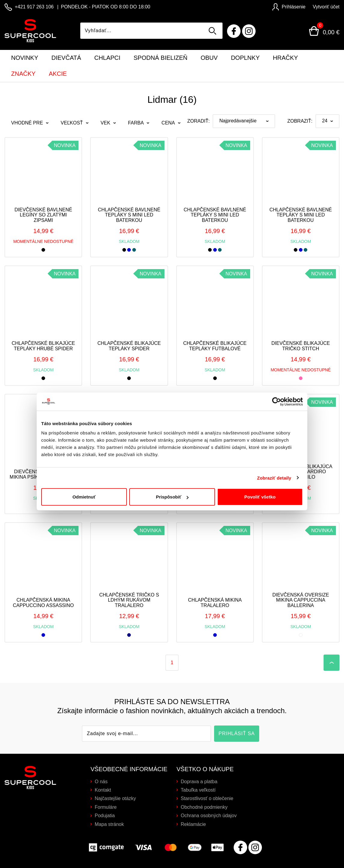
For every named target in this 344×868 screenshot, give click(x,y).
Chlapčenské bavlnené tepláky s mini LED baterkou (129, 215)
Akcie (58, 74)
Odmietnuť (84, 479)
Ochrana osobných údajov (209, 816)
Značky (23, 74)
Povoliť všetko (260, 479)
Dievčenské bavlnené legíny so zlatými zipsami (43, 215)
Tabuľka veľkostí (198, 790)
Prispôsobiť (172, 479)
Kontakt (103, 790)
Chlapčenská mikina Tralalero (215, 603)
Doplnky (245, 58)
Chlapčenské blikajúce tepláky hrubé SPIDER (43, 346)
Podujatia (105, 816)
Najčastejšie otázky (115, 798)
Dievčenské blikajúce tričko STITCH (301, 346)
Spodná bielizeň (160, 58)
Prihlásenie (289, 7)
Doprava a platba (199, 782)
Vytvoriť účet (326, 7)
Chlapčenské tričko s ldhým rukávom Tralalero (129, 600)
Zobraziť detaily (274, 460)
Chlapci (107, 58)
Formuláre (106, 807)
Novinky (25, 58)
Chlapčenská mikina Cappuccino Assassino (43, 603)
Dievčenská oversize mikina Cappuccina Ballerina (301, 600)
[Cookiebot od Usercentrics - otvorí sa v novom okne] (276, 384)
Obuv (209, 58)
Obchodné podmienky (204, 807)
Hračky (286, 58)
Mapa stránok (109, 824)
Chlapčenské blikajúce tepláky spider (129, 346)
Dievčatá (66, 58)
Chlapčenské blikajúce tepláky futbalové (215, 346)
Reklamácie (193, 824)
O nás (101, 782)
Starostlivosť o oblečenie (207, 798)
